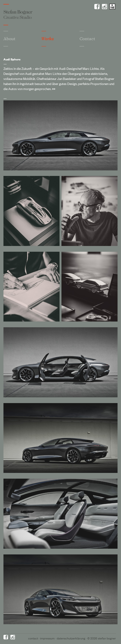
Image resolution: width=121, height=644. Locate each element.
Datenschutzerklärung (71, 638)
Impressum (47, 638)
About (9, 39)
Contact (87, 39)
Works (48, 39)
